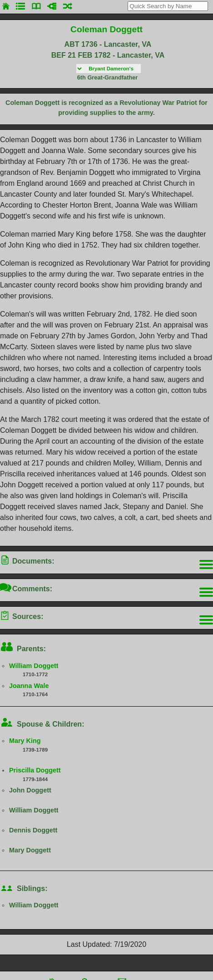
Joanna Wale (29, 686)
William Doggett (34, 666)
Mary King (25, 741)
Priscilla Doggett (35, 770)
